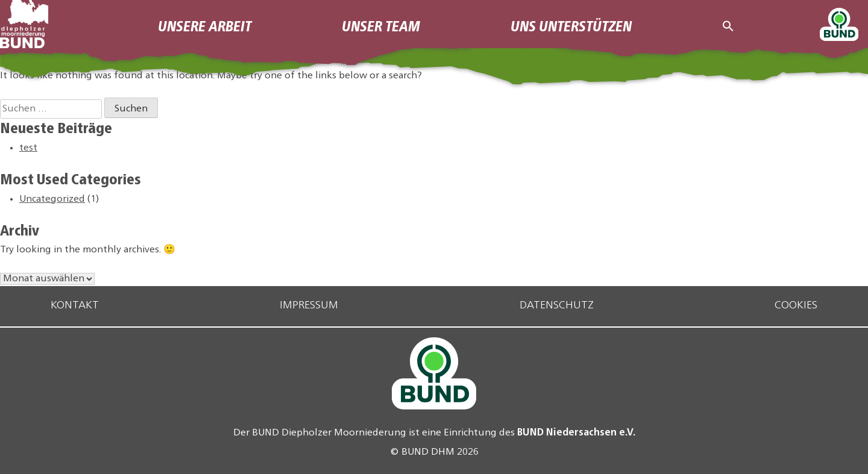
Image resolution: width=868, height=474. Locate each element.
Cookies (796, 306)
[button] (728, 23)
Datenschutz (557, 306)
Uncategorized (52, 199)
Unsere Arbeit (205, 25)
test (28, 148)
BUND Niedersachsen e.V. (576, 431)
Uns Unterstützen (571, 25)
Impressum (309, 306)
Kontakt (75, 306)
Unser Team (381, 25)
